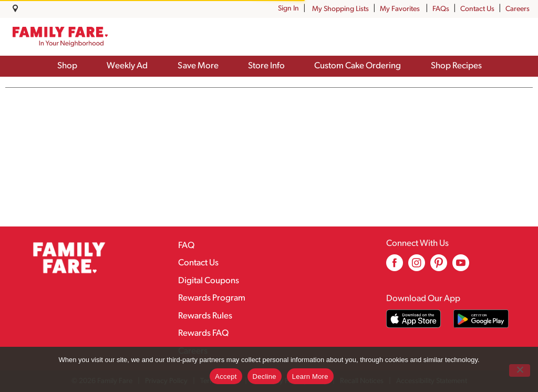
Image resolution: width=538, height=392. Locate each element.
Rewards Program (212, 298)
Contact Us (477, 9)
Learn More (310, 376)
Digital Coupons (209, 281)
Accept (226, 376)
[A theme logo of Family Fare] (60, 37)
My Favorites (401, 9)
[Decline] (520, 370)
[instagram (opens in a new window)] (417, 267)
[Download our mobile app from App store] (414, 319)
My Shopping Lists (340, 9)
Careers (518, 9)
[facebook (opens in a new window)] (395, 267)
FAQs (441, 9)
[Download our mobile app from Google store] (481, 319)
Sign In (288, 9)
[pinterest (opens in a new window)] (439, 267)
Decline (265, 376)
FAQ (186, 246)
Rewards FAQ (203, 333)
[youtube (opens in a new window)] (461, 267)
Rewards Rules (205, 316)
